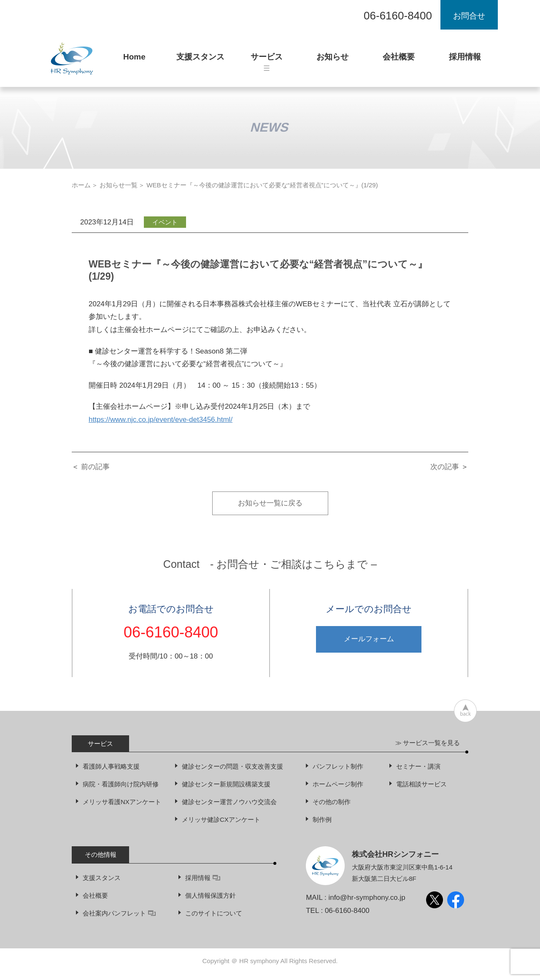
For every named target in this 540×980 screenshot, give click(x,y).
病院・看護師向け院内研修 (121, 784)
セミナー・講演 (418, 766)
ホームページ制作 (338, 784)
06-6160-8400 (398, 16)
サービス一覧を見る (431, 743)
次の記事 (445, 467)
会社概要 (399, 61)
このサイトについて (214, 913)
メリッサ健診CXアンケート (221, 819)
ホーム (81, 185)
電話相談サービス (421, 784)
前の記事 (95, 467)
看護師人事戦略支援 (111, 766)
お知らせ (332, 61)
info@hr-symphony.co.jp (367, 898)
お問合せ (469, 16)
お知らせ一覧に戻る (270, 503)
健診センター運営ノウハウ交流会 (229, 802)
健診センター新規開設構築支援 (226, 784)
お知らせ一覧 (119, 185)
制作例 (322, 819)
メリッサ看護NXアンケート (122, 802)
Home (134, 61)
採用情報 (465, 61)
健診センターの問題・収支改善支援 (232, 766)
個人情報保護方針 (211, 895)
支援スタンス (200, 61)
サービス (267, 62)
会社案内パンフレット (119, 913)
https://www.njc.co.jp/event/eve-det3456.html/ (161, 420)
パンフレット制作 (338, 766)
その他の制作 (332, 802)
